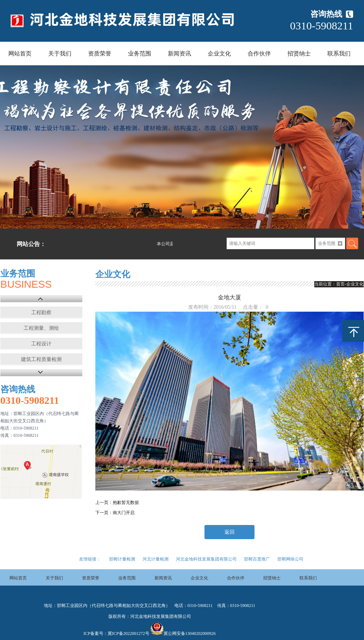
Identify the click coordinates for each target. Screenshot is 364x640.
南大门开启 (124, 513)
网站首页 (20, 54)
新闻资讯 (179, 54)
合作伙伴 (259, 54)
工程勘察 (41, 313)
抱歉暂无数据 (126, 502)
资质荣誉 (100, 54)
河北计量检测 (156, 559)
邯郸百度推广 (257, 559)
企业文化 (219, 54)
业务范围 (140, 54)
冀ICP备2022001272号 (129, 633)
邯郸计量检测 (122, 559)
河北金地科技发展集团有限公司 (206, 559)
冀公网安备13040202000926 (190, 633)
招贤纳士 (299, 54)
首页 (340, 284)
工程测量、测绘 (41, 328)
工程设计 (41, 344)
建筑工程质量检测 (41, 359)
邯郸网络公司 (290, 559)
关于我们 (60, 54)
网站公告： (31, 244)
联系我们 (339, 54)
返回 (229, 532)
